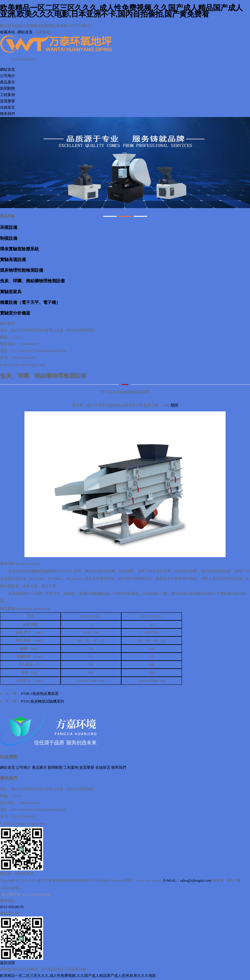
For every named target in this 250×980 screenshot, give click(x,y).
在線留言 (7, 107)
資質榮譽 (7, 101)
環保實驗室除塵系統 (19, 249)
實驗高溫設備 (13, 259)
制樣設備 (9, 238)
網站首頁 (25, 32)
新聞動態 (7, 88)
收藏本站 (7, 32)
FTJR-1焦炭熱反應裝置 (40, 694)
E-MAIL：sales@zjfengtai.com (187, 880)
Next (243, 162)
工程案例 (7, 95)
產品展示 (7, 82)
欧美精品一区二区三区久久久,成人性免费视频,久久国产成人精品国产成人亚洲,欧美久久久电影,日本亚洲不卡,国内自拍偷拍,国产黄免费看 (121, 11)
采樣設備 (9, 227)
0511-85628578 (12, 907)
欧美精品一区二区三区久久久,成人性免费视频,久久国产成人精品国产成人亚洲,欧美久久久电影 (78, 976)
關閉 (174, 405)
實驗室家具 (11, 292)
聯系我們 (7, 114)
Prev (7, 162)
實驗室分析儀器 (15, 313)
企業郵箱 (43, 32)
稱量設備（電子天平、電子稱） (30, 302)
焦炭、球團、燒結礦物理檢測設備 (32, 281)
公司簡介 (7, 76)
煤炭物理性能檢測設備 (22, 270)
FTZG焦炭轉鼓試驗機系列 (43, 701)
